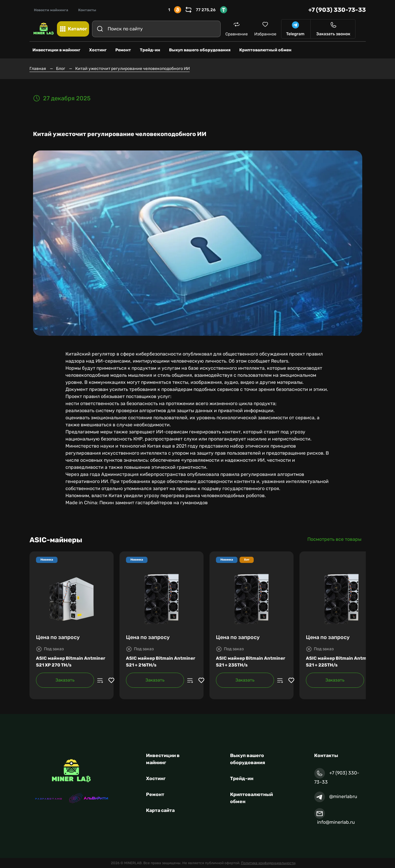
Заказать (65, 680)
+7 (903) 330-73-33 (337, 10)
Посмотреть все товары (334, 539)
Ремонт (155, 794)
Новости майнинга (51, 10)
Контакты (87, 10)
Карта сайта (160, 810)
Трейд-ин (242, 778)
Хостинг (156, 778)
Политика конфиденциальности (268, 863)
